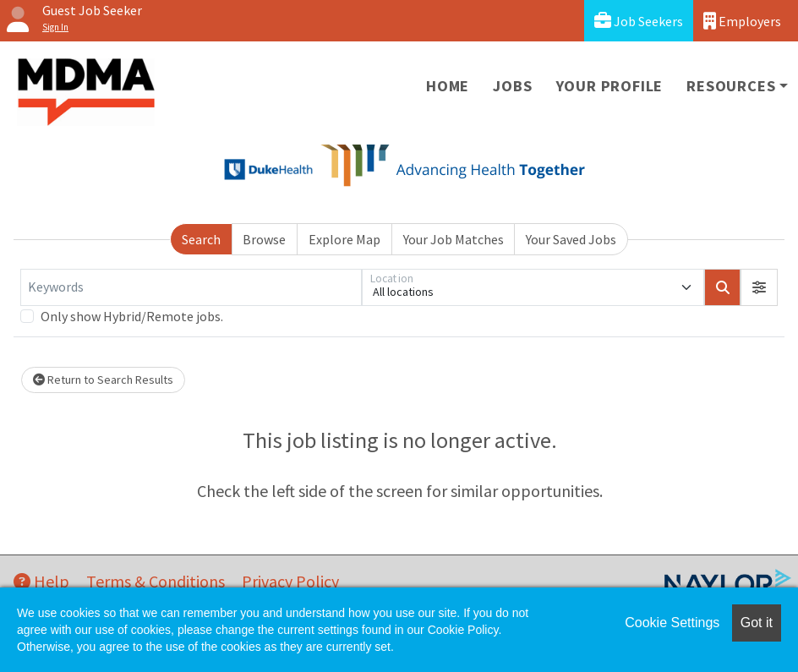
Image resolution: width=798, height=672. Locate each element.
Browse (264, 239)
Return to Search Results (103, 380)
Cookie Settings (672, 623)
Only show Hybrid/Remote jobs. (132, 316)
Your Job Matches (454, 239)
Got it (757, 623)
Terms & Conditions (156, 581)
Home (448, 86)
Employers (742, 21)
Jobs (512, 86)
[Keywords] (191, 287)
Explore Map (344, 239)
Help (41, 581)
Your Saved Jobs (571, 239)
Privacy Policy (290, 581)
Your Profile (610, 86)
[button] (759, 287)
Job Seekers (639, 21)
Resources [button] (731, 86)
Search (201, 239)
